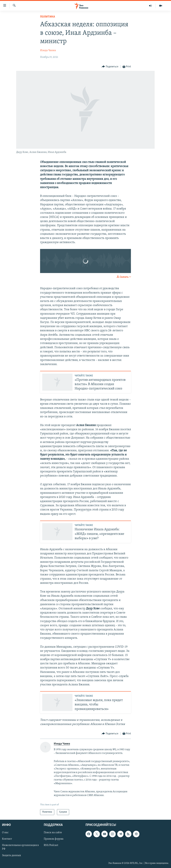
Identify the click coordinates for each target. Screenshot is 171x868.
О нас (5, 833)
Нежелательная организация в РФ (20, 847)
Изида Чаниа (48, 50)
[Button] (110, 67)
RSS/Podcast (51, 845)
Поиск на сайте (53, 833)
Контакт (7, 839)
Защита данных (11, 855)
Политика (48, 17)
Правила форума (54, 839)
